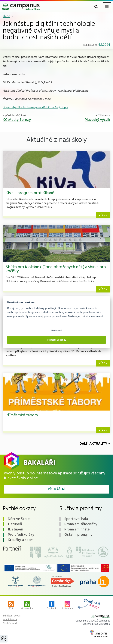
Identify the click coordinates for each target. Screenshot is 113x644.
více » (103, 215)
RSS (11, 606)
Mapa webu (27, 606)
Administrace (10, 620)
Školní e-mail (10, 623)
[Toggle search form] (96, 7)
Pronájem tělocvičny (81, 524)
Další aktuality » (95, 444)
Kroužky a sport (21, 540)
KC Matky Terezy (17, 120)
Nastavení (57, 330)
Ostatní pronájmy (78, 535)
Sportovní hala (76, 519)
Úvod (6, 16)
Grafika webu (99, 634)
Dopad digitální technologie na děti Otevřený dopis (35, 107)
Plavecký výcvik (98, 120)
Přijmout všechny (56, 340)
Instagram (68, 606)
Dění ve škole (19, 519)
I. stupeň (15, 524)
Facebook (52, 606)
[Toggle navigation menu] (107, 7)
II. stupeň (15, 530)
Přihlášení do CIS (12, 616)
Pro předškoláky (21, 535)
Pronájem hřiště (77, 530)
